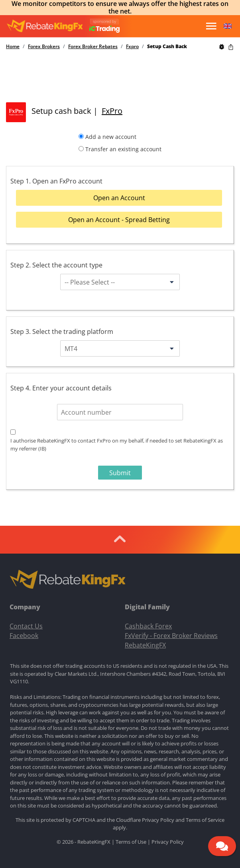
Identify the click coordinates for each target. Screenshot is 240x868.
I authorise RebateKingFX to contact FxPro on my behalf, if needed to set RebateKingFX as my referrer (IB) (117, 445)
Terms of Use (131, 842)
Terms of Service (205, 820)
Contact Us (26, 626)
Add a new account (111, 137)
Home (13, 47)
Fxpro (132, 47)
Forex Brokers (44, 47)
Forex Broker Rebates (93, 47)
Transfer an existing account (123, 149)
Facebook (24, 636)
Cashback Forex (148, 626)
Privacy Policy (158, 820)
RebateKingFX (145, 645)
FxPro (112, 111)
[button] (228, 26)
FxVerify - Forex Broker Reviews (171, 636)
